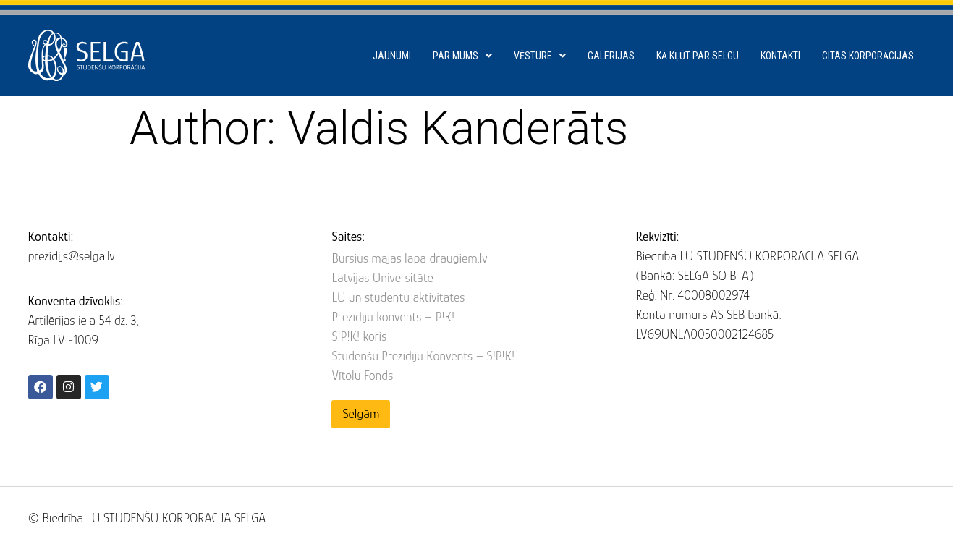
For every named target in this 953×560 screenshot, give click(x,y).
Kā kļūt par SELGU (698, 56)
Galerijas (611, 56)
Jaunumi (392, 56)
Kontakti (780, 56)
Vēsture (540, 56)
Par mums (462, 56)
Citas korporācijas (868, 56)
